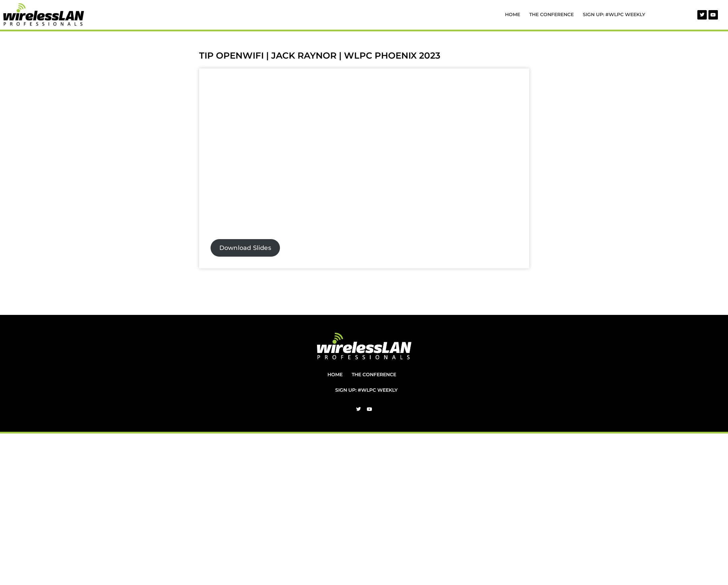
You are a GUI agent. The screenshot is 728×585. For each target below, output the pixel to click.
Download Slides (245, 248)
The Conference (551, 14)
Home (513, 14)
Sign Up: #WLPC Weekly (614, 14)
